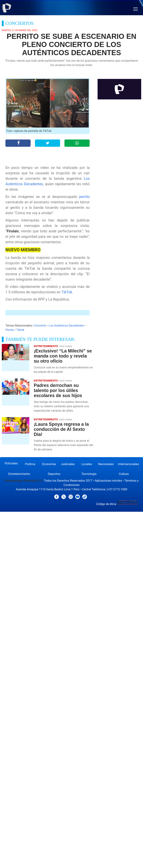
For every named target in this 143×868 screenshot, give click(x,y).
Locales (87, 464)
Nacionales (106, 464)
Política (30, 464)
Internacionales (129, 464)
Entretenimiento (19, 474)
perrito (84, 197)
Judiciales (68, 464)
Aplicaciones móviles (109, 481)
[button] (135, 9)
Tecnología (89, 474)
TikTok (67, 292)
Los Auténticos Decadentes (66, 326)
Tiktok (20, 330)
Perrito (10, 330)
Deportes (54, 474)
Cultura (124, 474)
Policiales (11, 463)
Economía (49, 464)
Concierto (40, 326)
